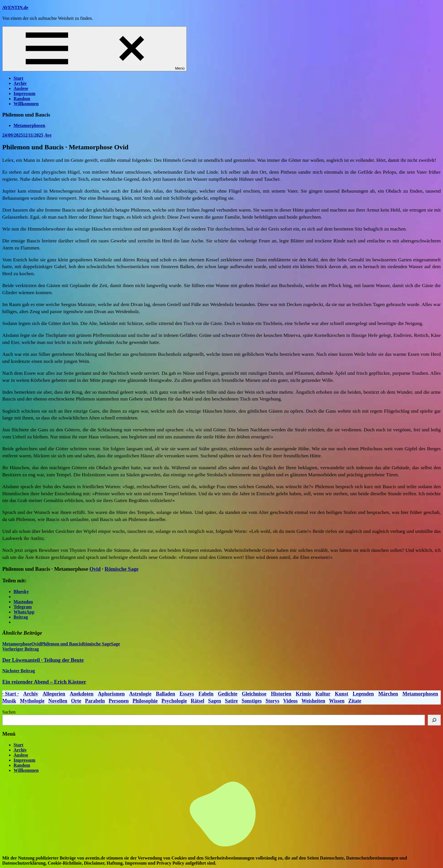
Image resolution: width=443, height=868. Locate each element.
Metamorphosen (29, 125)
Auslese (21, 88)
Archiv (20, 83)
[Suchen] (434, 720)
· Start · (11, 694)
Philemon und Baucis (61, 644)
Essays (187, 694)
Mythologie (32, 701)
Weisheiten (313, 701)
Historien (281, 694)
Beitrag (21, 617)
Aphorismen (111, 694)
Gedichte (228, 694)
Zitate (355, 701)
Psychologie (174, 701)
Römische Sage (121, 569)
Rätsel (197, 701)
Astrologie (140, 694)
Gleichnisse (254, 694)
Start (19, 78)
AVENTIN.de (15, 7)
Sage (115, 644)
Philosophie (145, 701)
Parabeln (95, 701)
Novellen (58, 701)
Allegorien (54, 694)
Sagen (215, 701)
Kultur (323, 694)
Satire (231, 701)
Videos (290, 701)
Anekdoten (82, 694)
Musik (9, 701)
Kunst (341, 694)
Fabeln (206, 694)
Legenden (363, 694)
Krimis (303, 694)
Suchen (9, 712)
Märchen (388, 694)
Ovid (95, 569)
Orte (76, 701)
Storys (272, 701)
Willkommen (26, 104)
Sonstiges (252, 701)
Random (22, 99)
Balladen (166, 694)
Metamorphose (17, 644)
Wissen (337, 701)
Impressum (24, 93)
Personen (119, 701)
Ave (48, 135)
